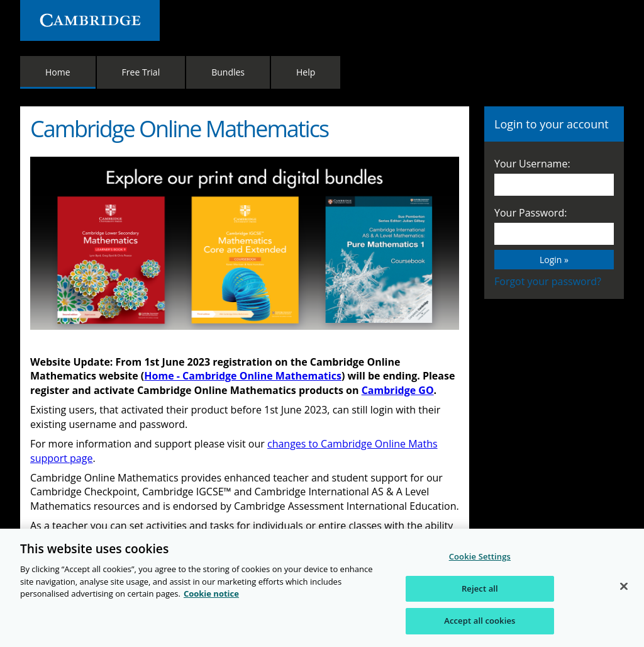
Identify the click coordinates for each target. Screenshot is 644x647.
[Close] (624, 587)
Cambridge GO (398, 390)
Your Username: (532, 164)
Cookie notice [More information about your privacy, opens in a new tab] (211, 594)
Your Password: (530, 213)
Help (306, 72)
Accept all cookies (480, 621)
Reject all (480, 588)
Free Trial (141, 72)
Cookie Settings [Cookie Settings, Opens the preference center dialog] (480, 556)
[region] (322, 588)
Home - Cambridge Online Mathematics (243, 376)
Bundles (228, 72)
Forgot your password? (548, 281)
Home (58, 72)
